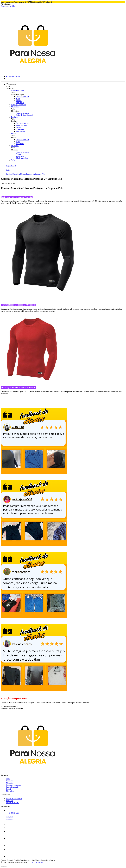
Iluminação (20, 103)
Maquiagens (21, 131)
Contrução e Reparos (18, 105)
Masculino (15, 146)
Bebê (18, 142)
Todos (13, 160)
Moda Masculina (22, 158)
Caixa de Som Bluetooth (25, 115)
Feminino (15, 117)
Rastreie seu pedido (8, 6)
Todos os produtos (23, 97)
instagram (10, 817)
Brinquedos (20, 144)
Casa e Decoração (17, 90)
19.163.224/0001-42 (36, 862)
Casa (18, 99)
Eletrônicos (15, 107)
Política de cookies (13, 803)
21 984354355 (12, 813)
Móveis (19, 101)
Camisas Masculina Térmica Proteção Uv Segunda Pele (25, 174)
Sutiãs (18, 127)
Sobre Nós (10, 801)
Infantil (14, 133)
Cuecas (19, 154)
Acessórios (20, 129)
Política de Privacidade (14, 799)
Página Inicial (11, 166)
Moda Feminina (22, 125)
